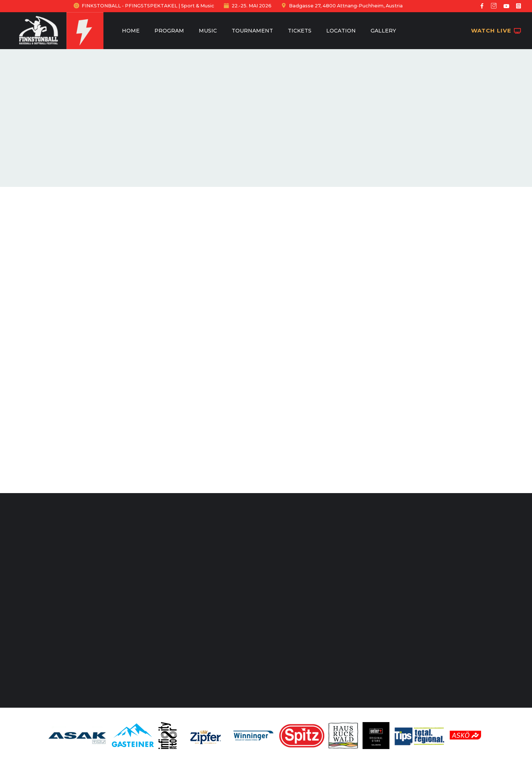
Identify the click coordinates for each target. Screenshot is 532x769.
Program (169, 31)
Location (341, 31)
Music (208, 31)
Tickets (300, 31)
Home (131, 31)
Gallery (383, 31)
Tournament (252, 31)
